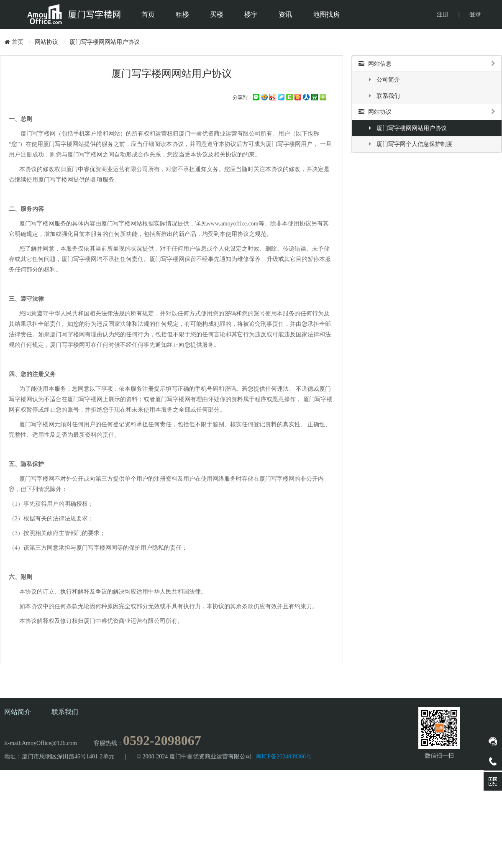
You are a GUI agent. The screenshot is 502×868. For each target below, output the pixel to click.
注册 (443, 14)
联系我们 (383, 96)
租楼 (182, 14)
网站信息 (427, 64)
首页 (148, 14)
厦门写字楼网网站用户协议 (407, 128)
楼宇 (251, 14)
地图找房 (326, 14)
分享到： (243, 97)
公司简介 (383, 80)
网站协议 (427, 112)
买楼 (217, 14)
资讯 (285, 14)
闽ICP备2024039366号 (284, 757)
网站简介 (18, 712)
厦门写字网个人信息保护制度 (410, 144)
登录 (475, 14)
